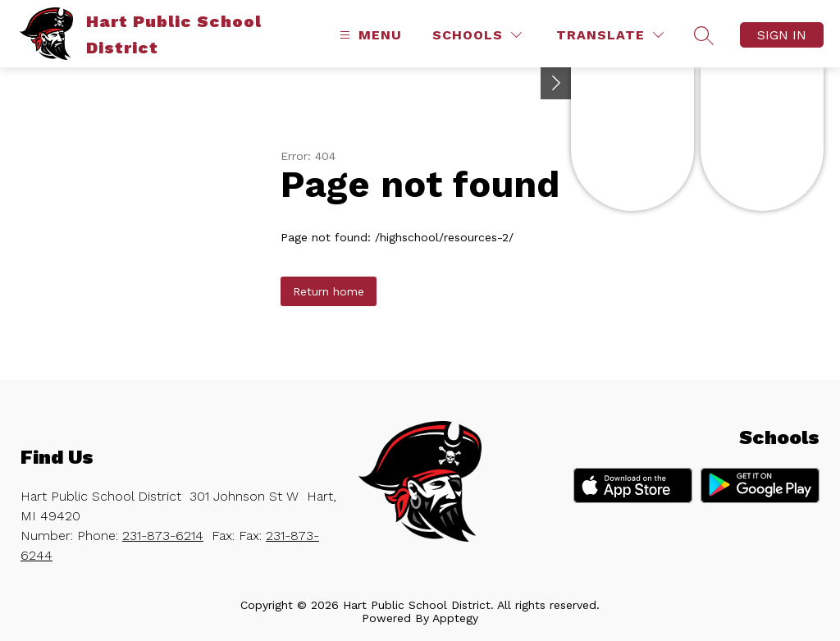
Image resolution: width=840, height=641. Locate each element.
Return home (329, 291)
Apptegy (455, 618)
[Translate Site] (610, 35)
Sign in (782, 35)
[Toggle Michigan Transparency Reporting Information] (556, 83)
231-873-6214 (163, 536)
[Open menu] (369, 35)
